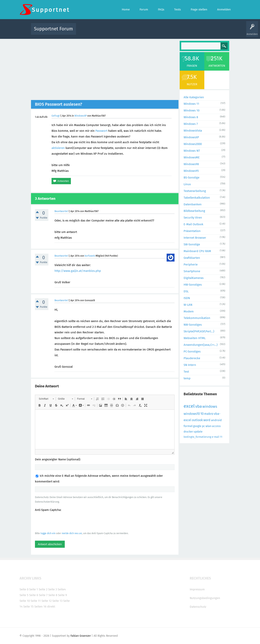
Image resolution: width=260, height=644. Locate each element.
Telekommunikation (197, 318)
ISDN (187, 298)
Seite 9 (62, 595)
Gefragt (56, 116)
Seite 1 (34, 589)
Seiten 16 (40, 607)
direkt (51, 607)
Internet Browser (195, 238)
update (198, 432)
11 (221, 437)
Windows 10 (191, 110)
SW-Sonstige (192, 244)
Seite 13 (57, 601)
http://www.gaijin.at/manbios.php (78, 271)
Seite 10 (25, 601)
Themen (151, 32)
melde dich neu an (72, 533)
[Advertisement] (105, 70)
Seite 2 (43, 589)
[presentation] (65, 522)
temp (187, 378)
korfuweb (90, 256)
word (207, 420)
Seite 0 (24, 589)
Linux (187, 184)
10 (202, 414)
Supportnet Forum (54, 29)
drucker (188, 432)
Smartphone (192, 271)
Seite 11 (36, 601)
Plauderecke (192, 358)
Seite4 (62, 589)
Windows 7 (191, 124)
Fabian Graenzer (81, 636)
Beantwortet (61, 211)
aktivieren (58, 148)
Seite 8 (53, 595)
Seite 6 (34, 595)
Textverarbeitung (195, 191)
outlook (197, 420)
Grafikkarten (192, 258)
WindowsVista (193, 131)
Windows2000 (193, 144)
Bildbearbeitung (194, 211)
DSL (186, 291)
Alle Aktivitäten (87, 32)
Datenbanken (193, 204)
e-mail (216, 437)
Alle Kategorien (194, 97)
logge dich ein (48, 533)
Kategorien (165, 32)
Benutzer (179, 32)
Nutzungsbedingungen (205, 598)
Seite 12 (46, 601)
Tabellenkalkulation (197, 198)
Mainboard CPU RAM (197, 251)
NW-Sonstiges (193, 325)
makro (209, 414)
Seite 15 (28, 607)
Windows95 (191, 171)
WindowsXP (81, 116)
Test (186, 372)
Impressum (197, 589)
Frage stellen (195, 32)
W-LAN (188, 305)
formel (188, 426)
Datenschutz (198, 607)
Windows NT (192, 151)
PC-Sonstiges (192, 351)
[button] (46, 399)
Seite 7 (43, 595)
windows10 (192, 414)
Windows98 (191, 164)
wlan (208, 426)
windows (210, 406)
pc (203, 426)
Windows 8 (191, 117)
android (216, 420)
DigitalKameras (194, 278)
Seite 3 (53, 589)
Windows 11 (191, 104)
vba (199, 406)
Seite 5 (24, 595)
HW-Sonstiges (193, 285)
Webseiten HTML (195, 338)
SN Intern (190, 365)
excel (189, 406)
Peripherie (191, 265)
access (216, 426)
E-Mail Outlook (193, 224)
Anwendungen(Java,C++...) (201, 345)
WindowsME (192, 157)
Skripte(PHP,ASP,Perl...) (199, 331)
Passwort (101, 131)
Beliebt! (119, 32)
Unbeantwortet (135, 32)
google (197, 426)
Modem (189, 311)
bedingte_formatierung (197, 437)
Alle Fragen (105, 32)
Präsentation (192, 231)
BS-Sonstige (191, 178)
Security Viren (193, 218)
